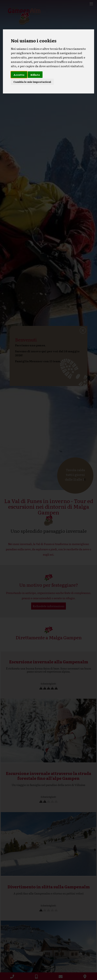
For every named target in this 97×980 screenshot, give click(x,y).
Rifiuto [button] (35, 75)
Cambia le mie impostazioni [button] (32, 82)
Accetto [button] (19, 75)
